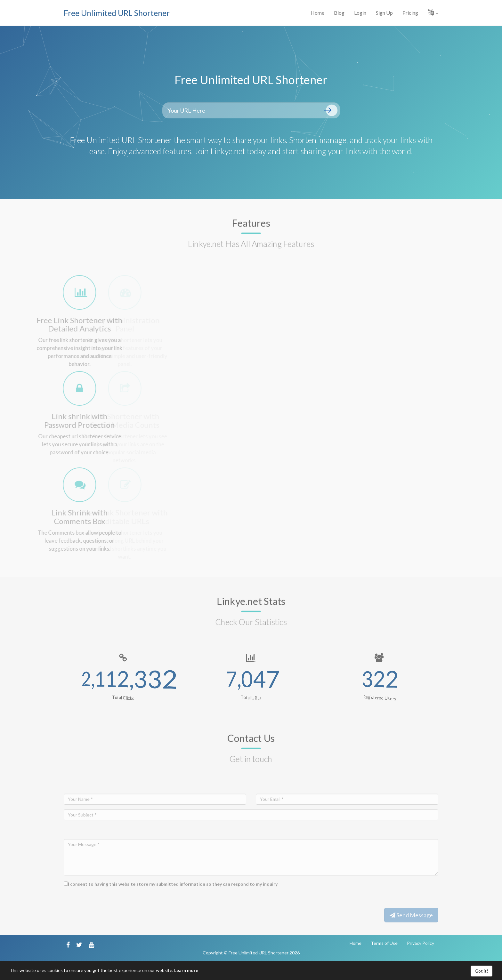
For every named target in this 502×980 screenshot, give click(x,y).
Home (317, 13)
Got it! (482, 971)
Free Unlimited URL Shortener (117, 13)
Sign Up (384, 13)
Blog (339, 13)
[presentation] (112, 905)
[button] (433, 13)
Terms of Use (384, 943)
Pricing (410, 13)
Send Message (411, 915)
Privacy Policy (421, 943)
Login (360, 13)
